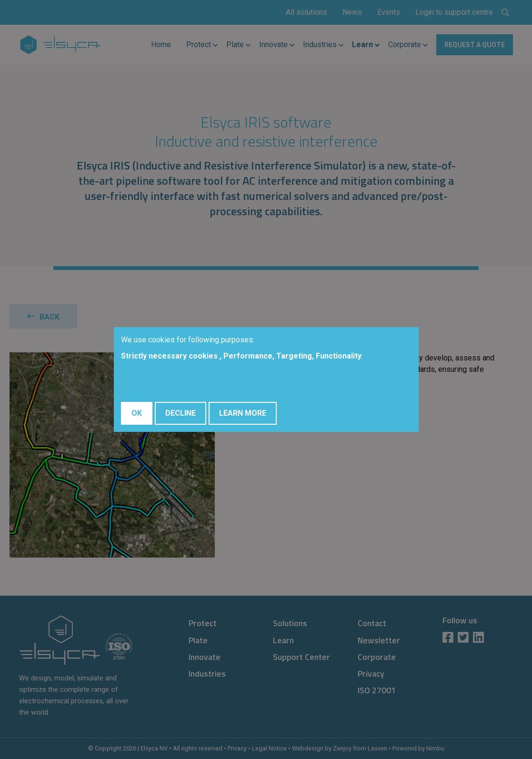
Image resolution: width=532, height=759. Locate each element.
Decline (181, 413)
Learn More (243, 413)
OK (137, 413)
